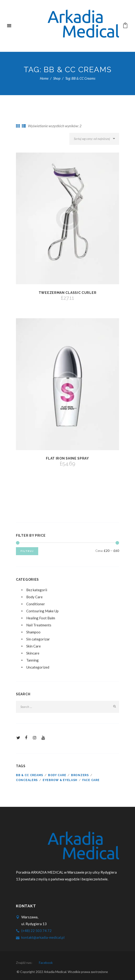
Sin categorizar (38, 639)
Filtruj (27, 551)
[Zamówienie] (94, 139)
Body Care (34, 597)
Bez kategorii (37, 590)
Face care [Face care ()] (91, 780)
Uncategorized (38, 667)
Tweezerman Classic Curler (68, 293)
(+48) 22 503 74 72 (36, 931)
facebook (46, 963)
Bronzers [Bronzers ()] (80, 775)
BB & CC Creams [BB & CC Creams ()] (30, 775)
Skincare (33, 653)
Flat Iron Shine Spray (67, 458)
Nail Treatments (39, 625)
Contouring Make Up (42, 611)
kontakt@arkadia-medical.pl (43, 937)
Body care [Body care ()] (57, 775)
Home (44, 78)
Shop (57, 78)
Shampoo (33, 632)
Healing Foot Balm (41, 618)
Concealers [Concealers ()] (27, 780)
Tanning (32, 660)
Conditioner (36, 604)
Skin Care (34, 646)
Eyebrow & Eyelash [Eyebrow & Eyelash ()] (60, 780)
